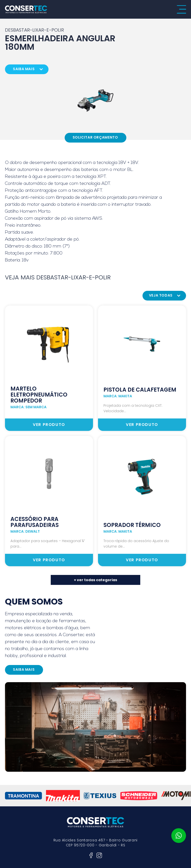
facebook (91, 855)
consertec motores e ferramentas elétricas (26, 9)
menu (181, 9)
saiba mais (24, 69)
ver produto (49, 425)
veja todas (161, 295)
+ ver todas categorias (95, 580)
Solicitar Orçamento (95, 137)
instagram (99, 855)
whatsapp (179, 836)
